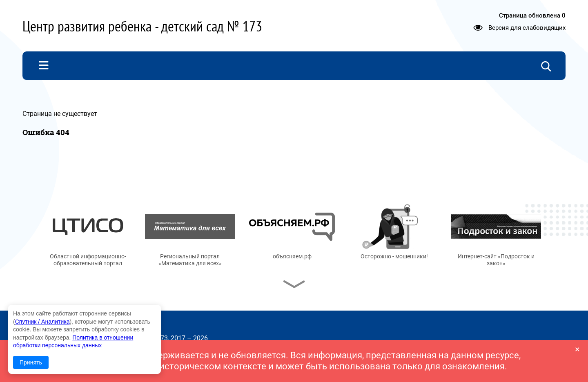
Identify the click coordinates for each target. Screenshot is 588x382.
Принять (31, 362)
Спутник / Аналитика (42, 322)
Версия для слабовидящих (527, 28)
